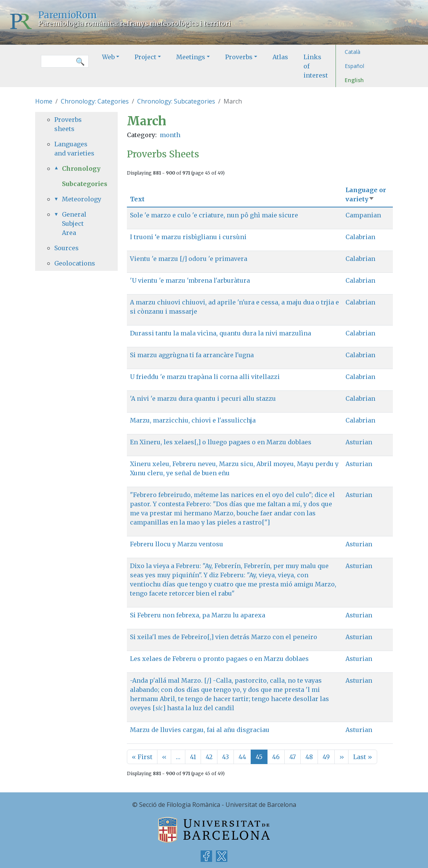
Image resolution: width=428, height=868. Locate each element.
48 (309, 757)
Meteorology (80, 199)
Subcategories (85, 184)
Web (108, 57)
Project (145, 57)
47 (293, 757)
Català (353, 52)
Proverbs (239, 57)
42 (209, 757)
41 (193, 757)
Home (44, 101)
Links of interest (316, 66)
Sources (66, 248)
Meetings (191, 57)
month (170, 135)
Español (354, 66)
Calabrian (360, 237)
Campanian (363, 215)
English (354, 80)
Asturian (359, 442)
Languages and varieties (74, 149)
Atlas (280, 57)
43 (225, 757)
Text (137, 199)
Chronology (80, 168)
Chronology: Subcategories (176, 101)
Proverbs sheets (68, 124)
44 (242, 757)
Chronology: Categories (95, 101)
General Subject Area (74, 223)
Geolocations (75, 263)
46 (276, 757)
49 (326, 757)
